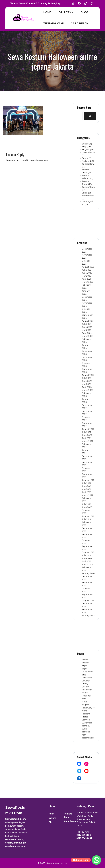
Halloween (87, 691)
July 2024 (86, 355)
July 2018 (86, 518)
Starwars (86, 713)
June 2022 (87, 433)
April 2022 (87, 435)
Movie (85, 700)
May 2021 (86, 471)
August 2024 (87, 353)
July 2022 (86, 431)
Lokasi (85, 187)
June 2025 (87, 319)
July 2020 (86, 482)
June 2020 (87, 484)
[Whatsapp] (96, 860)
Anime (85, 670)
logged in (24, 168)
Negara (86, 702)
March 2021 (87, 476)
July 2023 (86, 393)
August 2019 (87, 491)
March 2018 (87, 524)
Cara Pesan (87, 683)
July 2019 (86, 493)
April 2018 (86, 522)
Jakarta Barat (87, 166)
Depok (85, 162)
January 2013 (87, 560)
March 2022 (87, 438)
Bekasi (85, 152)
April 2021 (86, 474)
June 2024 (87, 357)
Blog (85, 154)
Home (85, 694)
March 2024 (87, 363)
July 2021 (86, 467)
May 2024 (86, 359)
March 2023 (87, 402)
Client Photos (88, 158)
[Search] (89, 115)
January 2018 (88, 531)
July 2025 (86, 317)
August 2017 (87, 550)
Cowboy (86, 685)
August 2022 (87, 429)
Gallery (86, 689)
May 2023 (86, 397)
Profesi (85, 710)
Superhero (87, 715)
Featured (86, 164)
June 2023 (87, 395)
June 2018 (87, 520)
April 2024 (87, 361)
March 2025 (87, 325)
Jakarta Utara (88, 182)
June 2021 (87, 469)
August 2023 (87, 391)
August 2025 (87, 315)
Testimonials (87, 189)
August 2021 (87, 465)
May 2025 (86, 321)
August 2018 (87, 516)
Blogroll (86, 156)
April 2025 (87, 323)
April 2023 (87, 399)
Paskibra (86, 708)
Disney (85, 687)
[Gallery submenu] (73, 12)
